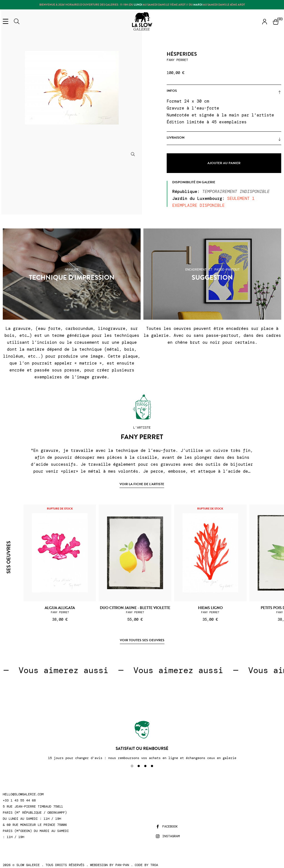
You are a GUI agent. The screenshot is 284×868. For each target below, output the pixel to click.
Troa (154, 865)
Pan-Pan (122, 865)
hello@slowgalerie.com (23, 794)
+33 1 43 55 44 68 (19, 800)
